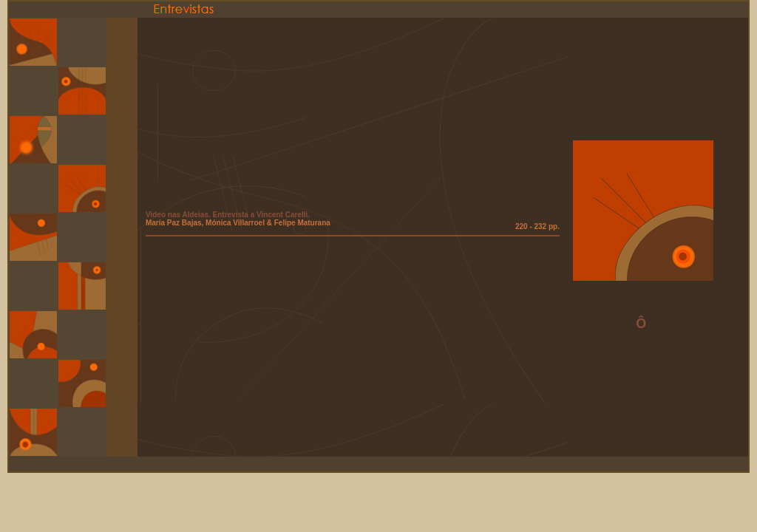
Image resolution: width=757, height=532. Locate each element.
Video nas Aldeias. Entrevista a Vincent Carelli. (228, 215)
